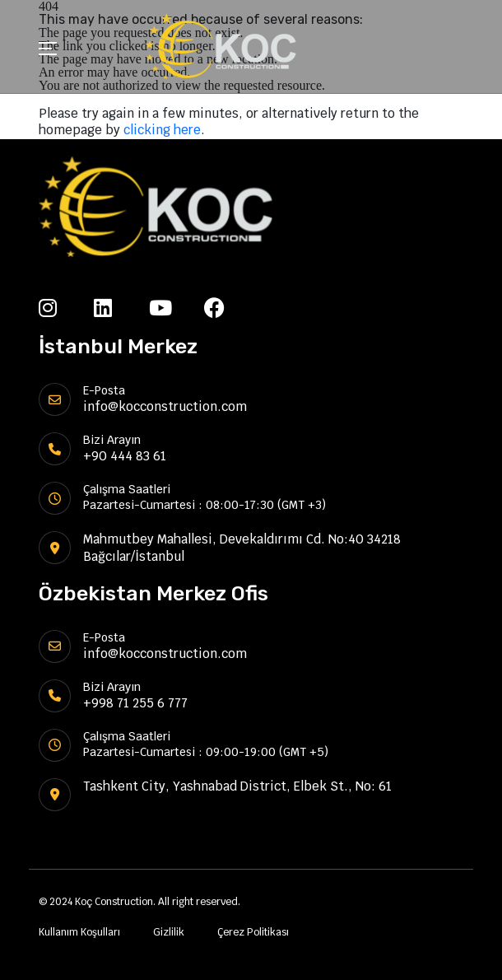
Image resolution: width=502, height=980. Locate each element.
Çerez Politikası (253, 932)
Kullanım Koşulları (79, 932)
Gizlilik (169, 932)
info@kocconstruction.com (165, 406)
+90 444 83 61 (125, 456)
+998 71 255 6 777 (135, 703)
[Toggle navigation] (48, 51)
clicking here (162, 130)
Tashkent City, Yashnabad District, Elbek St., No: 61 (237, 786)
